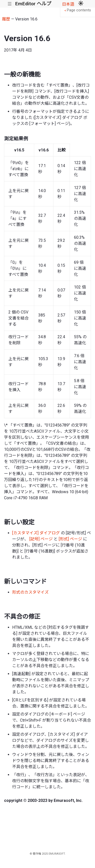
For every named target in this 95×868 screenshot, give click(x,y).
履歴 (6, 19)
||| (10, 4)
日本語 (68, 4)
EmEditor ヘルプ (33, 4)
